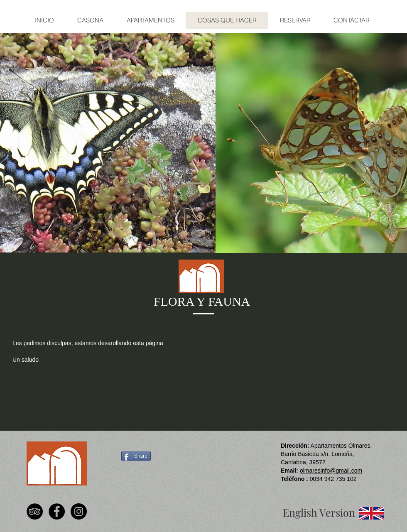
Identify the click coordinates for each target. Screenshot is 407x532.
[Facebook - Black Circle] (57, 511)
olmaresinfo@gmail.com (331, 471)
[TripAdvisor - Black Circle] (35, 511)
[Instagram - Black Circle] (79, 511)
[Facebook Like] (136, 479)
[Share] (136, 456)
